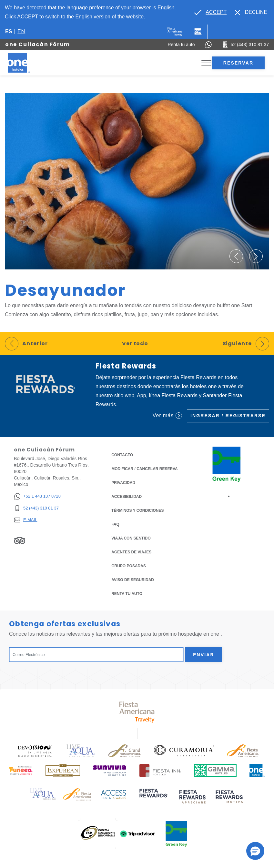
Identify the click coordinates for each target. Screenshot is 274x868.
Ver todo (135, 343)
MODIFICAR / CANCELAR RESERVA (145, 469)
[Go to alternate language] (210, 12)
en (21, 31)
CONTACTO (122, 455)
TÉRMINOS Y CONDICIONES (137, 510)
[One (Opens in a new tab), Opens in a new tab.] (175, 32)
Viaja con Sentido (131, 538)
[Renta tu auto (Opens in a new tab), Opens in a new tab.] (181, 45)
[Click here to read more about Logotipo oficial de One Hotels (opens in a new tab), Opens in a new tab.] (257, 770)
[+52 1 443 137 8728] (37, 496)
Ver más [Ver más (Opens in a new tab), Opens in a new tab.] (167, 416)
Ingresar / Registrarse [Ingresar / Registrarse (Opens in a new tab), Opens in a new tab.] (228, 416)
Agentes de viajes (131, 552)
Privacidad (123, 482)
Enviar (204, 655)
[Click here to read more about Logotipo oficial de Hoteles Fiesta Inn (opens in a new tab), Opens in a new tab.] (160, 770)
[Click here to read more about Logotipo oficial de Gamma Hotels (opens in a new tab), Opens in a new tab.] (215, 770)
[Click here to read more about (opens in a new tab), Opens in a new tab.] (153, 798)
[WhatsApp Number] (208, 45)
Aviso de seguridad (133, 580)
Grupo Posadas (129, 566)
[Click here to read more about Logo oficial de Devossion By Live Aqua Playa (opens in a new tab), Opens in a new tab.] (35, 751)
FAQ (115, 524)
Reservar (238, 63)
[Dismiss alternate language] (251, 12)
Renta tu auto (127, 593)
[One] (198, 32)
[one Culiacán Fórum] (26, 63)
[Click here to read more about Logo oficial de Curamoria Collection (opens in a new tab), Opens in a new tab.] (184, 751)
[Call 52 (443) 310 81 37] (246, 45)
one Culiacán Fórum (38, 44)
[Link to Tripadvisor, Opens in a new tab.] (20, 540)
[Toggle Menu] (206, 63)
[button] (236, 256)
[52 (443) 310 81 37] (37, 508)
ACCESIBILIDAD (127, 497)
